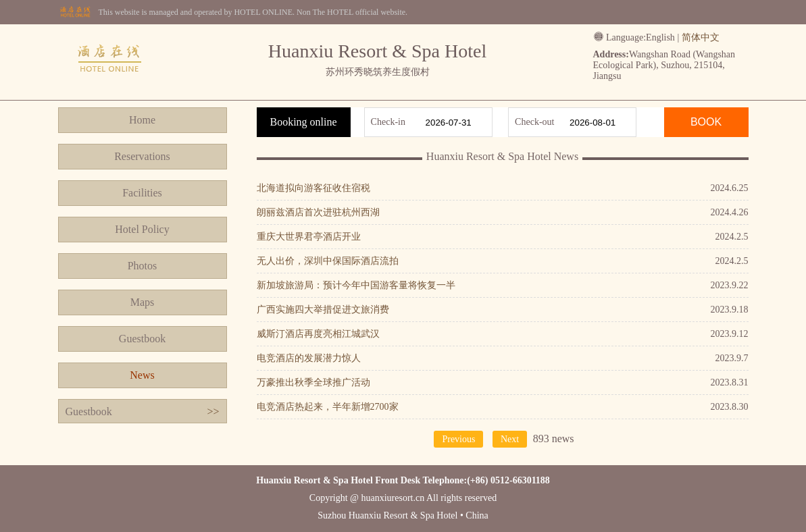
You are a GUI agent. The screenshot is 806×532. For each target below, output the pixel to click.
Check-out (534, 122)
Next (510, 439)
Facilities (142, 193)
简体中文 (701, 37)
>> (213, 411)
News (142, 375)
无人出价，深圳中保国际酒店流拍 (328, 261)
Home (142, 120)
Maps (143, 302)
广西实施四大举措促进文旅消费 (323, 310)
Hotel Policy (142, 229)
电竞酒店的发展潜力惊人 (309, 358)
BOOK (706, 122)
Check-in (388, 122)
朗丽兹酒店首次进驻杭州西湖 (318, 212)
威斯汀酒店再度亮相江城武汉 (318, 334)
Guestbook (142, 339)
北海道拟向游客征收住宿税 (313, 188)
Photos (143, 266)
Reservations (142, 156)
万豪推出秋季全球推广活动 (313, 382)
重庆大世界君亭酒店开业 (309, 237)
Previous (458, 439)
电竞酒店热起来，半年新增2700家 (328, 407)
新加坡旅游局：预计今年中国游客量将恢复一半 (356, 285)
